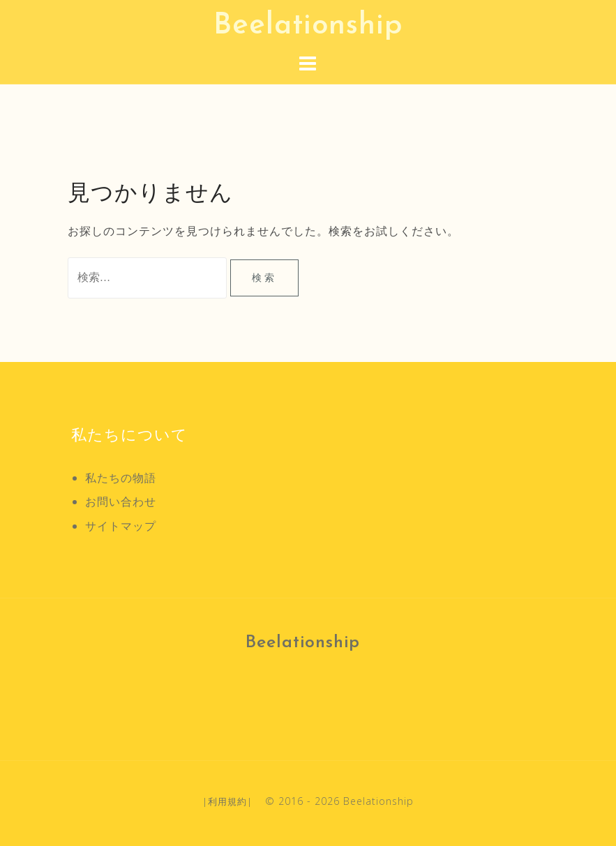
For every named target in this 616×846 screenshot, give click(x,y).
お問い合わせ (121, 501)
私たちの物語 (121, 478)
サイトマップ (121, 526)
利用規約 (227, 801)
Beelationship (308, 26)
